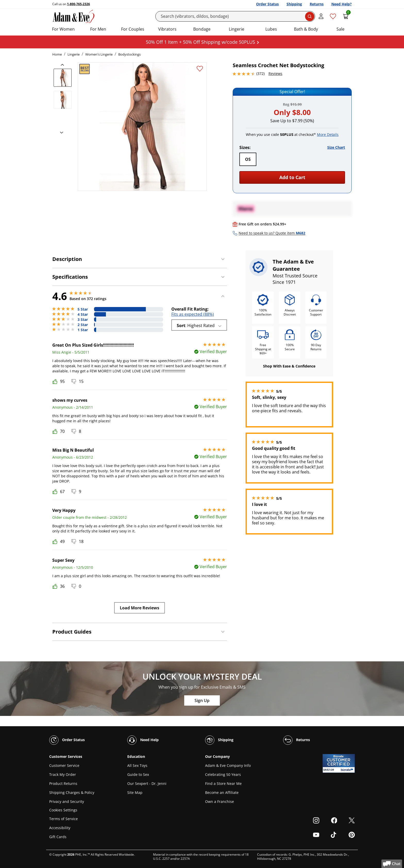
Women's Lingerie (99, 54)
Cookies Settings (63, 810)
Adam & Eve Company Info (228, 765)
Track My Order (63, 774)
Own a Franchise (220, 801)
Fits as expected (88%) (193, 314)
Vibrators (167, 29)
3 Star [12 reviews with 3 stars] (83, 320)
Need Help (143, 740)
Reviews (275, 73)
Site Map (135, 792)
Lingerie (237, 29)
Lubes (271, 29)
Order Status (267, 4)
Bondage (202, 29)
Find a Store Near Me (223, 783)
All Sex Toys (137, 765)
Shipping (294, 4)
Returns (317, 4)
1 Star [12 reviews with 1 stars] (83, 330)
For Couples (133, 29)
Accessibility (60, 828)
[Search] (235, 16)
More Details (328, 134)
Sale (340, 29)
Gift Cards (58, 837)
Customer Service (64, 765)
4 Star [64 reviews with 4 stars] (83, 314)
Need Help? (342, 4)
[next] (60, 133)
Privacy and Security (67, 801)
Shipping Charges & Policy (72, 792)
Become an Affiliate (222, 792)
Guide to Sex (138, 774)
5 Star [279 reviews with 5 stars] (83, 309)
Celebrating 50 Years (223, 774)
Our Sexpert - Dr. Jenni (147, 783)
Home (57, 54)
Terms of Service (64, 819)
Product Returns (63, 783)
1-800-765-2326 (78, 4)
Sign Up (202, 700)
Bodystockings (129, 54)
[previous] (64, 65)
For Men (98, 29)
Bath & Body (306, 29)
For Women (63, 29)
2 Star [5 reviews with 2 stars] (83, 325)
